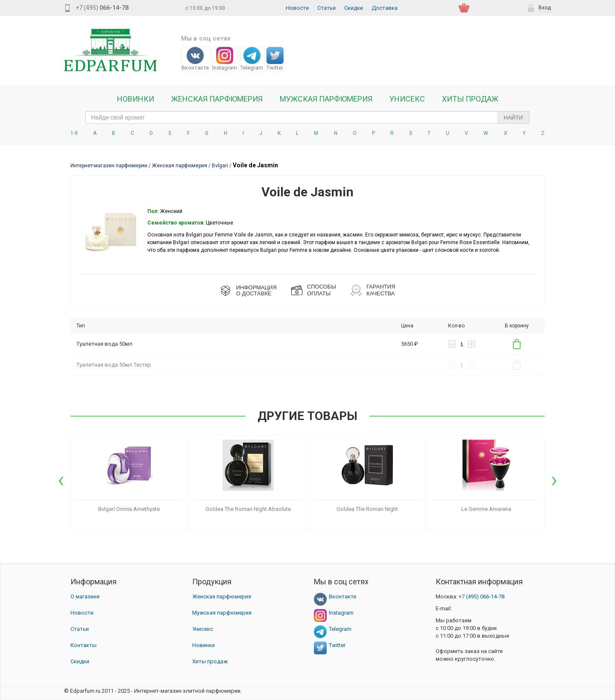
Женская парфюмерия (222, 596)
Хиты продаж (470, 99)
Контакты (83, 645)
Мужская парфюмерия (326, 99)
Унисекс (407, 99)
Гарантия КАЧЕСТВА (381, 290)
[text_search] (307, 117)
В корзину (517, 344)
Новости (297, 8)
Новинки (136, 99)
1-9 (74, 133)
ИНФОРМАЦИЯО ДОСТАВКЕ (256, 290)
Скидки (354, 8)
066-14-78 (482, 596)
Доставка (385, 8)
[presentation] (61, 480)
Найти (513, 118)
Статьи (327, 8)
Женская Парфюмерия (217, 99)
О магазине (85, 596)
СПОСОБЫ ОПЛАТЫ (322, 290)
